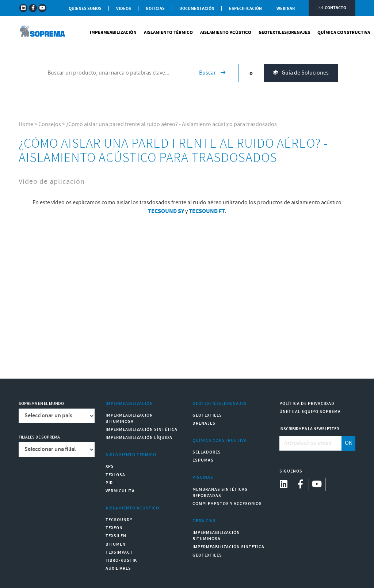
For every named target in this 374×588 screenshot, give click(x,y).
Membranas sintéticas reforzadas (220, 493)
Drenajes (204, 423)
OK (348, 443)
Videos (124, 9)
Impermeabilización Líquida (139, 438)
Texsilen (116, 536)
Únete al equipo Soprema (310, 412)
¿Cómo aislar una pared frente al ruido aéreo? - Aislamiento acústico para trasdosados (171, 124)
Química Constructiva (344, 33)
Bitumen (116, 544)
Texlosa (115, 475)
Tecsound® (119, 520)
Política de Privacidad (307, 404)
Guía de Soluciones (301, 74)
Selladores (207, 452)
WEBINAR (286, 9)
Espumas (203, 460)
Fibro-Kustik (121, 560)
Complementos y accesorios (227, 504)
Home (26, 124)
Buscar (212, 73)
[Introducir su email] (311, 443)
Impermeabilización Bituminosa (129, 418)
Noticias (155, 9)
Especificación (245, 9)
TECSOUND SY (166, 211)
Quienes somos (85, 9)
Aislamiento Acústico (226, 33)
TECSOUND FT (207, 211)
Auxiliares (118, 568)
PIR (109, 483)
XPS (110, 466)
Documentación (197, 9)
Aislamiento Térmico (168, 33)
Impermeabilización (113, 33)
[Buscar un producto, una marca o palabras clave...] (113, 73)
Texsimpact (119, 552)
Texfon (114, 528)
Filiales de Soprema (39, 437)
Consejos (50, 124)
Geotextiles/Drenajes (284, 33)
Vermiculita (120, 491)
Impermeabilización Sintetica (228, 547)
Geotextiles (207, 415)
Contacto (332, 8)
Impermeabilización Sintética (142, 430)
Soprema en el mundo (41, 404)
